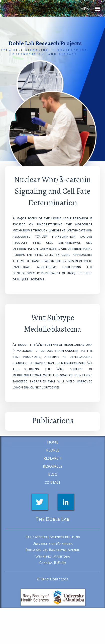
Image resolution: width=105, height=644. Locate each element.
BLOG (53, 474)
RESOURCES (53, 466)
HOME (53, 442)
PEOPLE (53, 450)
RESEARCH (52, 458)
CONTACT (52, 482)
